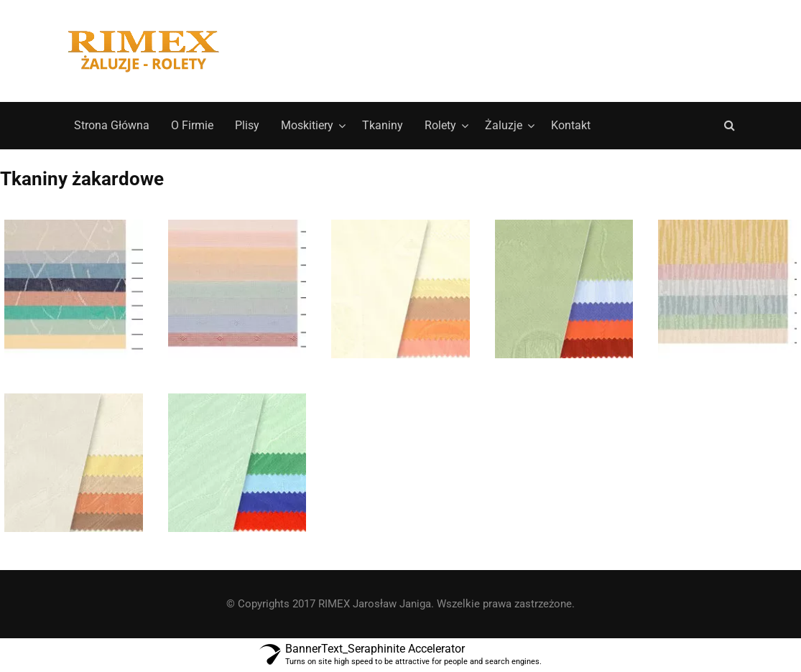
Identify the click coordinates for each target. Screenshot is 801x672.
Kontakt (571, 125)
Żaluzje (504, 125)
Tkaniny (383, 125)
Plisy (247, 125)
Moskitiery (307, 125)
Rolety (440, 125)
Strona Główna (112, 125)
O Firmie (192, 125)
